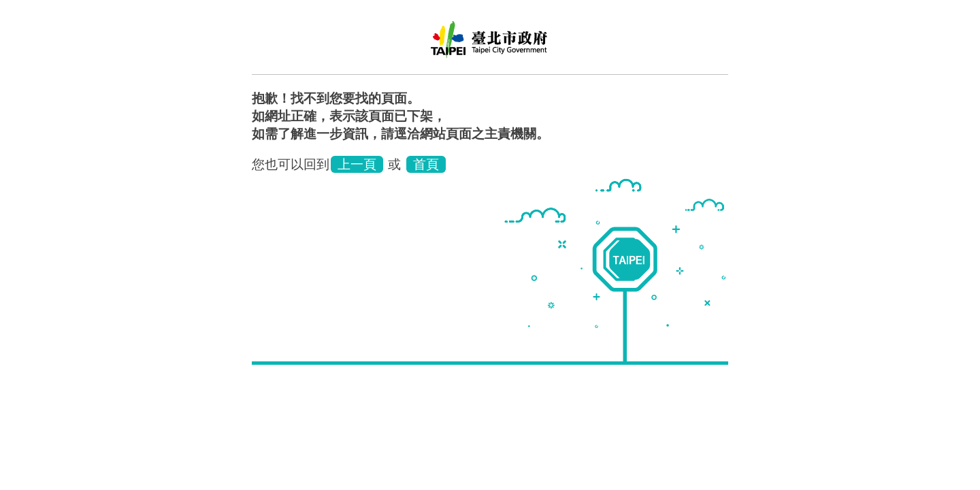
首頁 (426, 164)
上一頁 (357, 164)
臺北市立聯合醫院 (490, 44)
